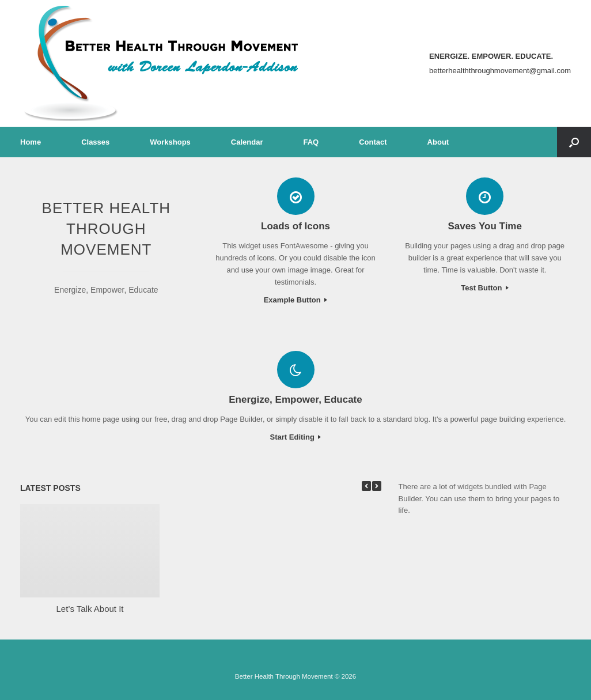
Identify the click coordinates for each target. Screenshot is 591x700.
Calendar (247, 142)
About (438, 142)
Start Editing (296, 437)
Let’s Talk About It (90, 609)
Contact (373, 142)
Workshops (170, 142)
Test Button (485, 288)
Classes (95, 142)
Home (31, 142)
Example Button (296, 300)
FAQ (311, 142)
